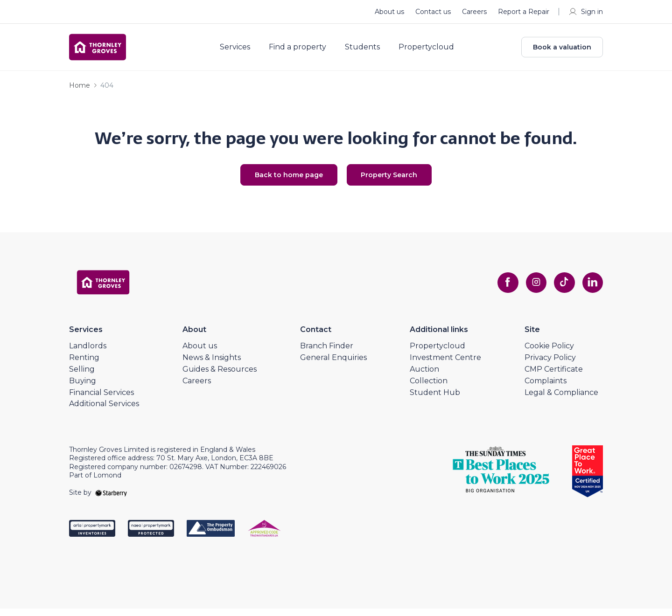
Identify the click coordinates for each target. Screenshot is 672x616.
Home (80, 91)
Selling (82, 376)
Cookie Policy (549, 353)
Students (369, 50)
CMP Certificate (554, 376)
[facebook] (502, 290)
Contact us (433, 12)
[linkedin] (592, 290)
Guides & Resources (220, 376)
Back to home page (281, 181)
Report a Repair (524, 12)
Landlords (88, 353)
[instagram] (532, 290)
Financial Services (101, 399)
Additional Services (104, 411)
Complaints (546, 388)
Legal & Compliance (561, 399)
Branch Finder (327, 353)
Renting (84, 365)
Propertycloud (433, 50)
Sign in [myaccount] (585, 12)
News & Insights (212, 365)
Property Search (397, 181)
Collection (429, 388)
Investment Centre (445, 365)
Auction (424, 376)
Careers (474, 12)
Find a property (304, 50)
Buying (83, 388)
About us (389, 12)
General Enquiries (333, 365)
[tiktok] (562, 290)
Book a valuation (562, 50)
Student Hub (435, 399)
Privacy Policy (550, 365)
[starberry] (111, 499)
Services (241, 50)
